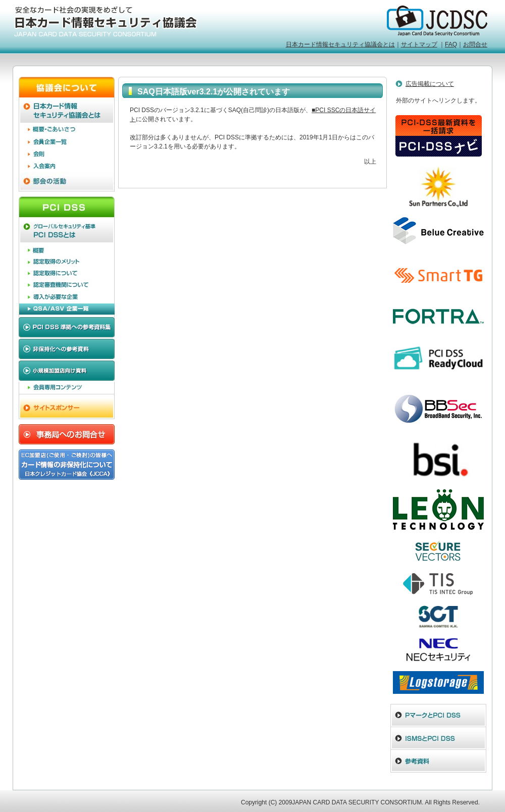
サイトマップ (419, 44)
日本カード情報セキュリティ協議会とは (340, 44)
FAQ (451, 44)
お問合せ (475, 44)
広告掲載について (430, 84)
